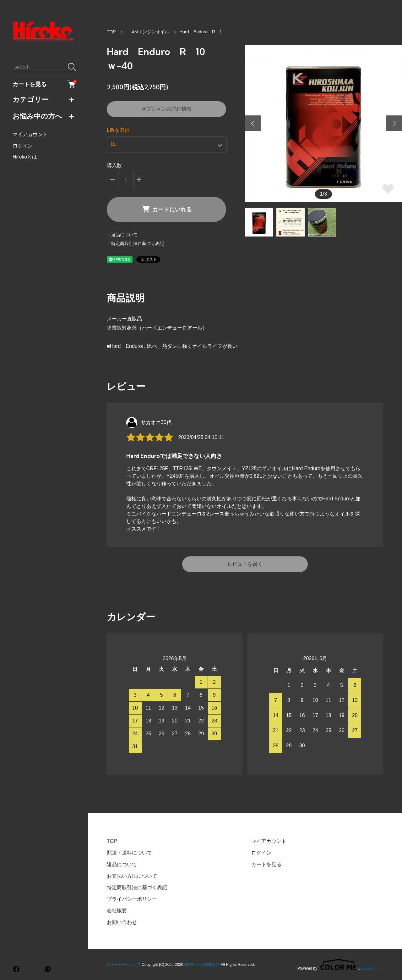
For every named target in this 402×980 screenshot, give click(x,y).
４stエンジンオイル (148, 32)
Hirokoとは (25, 157)
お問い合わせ (122, 922)
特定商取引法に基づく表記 (137, 887)
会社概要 (117, 911)
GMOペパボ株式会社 (202, 965)
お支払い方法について (132, 876)
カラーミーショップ (124, 965)
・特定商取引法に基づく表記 (135, 243)
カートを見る (44, 84)
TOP (111, 32)
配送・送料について (129, 853)
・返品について (122, 235)
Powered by (340, 965)
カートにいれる (167, 209)
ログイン (23, 146)
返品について (122, 864)
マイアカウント (30, 134)
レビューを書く (245, 564)
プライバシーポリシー (132, 899)
